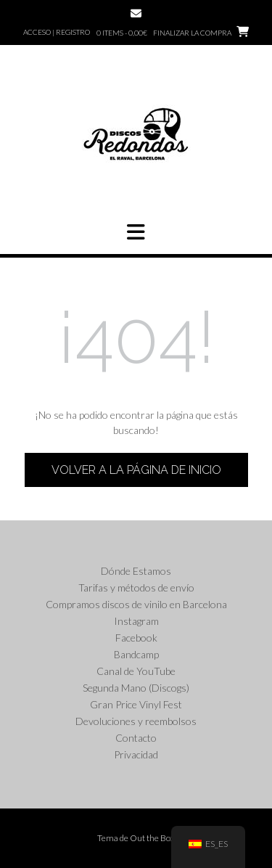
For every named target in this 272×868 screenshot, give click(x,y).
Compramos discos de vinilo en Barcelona (136, 604)
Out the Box (152, 838)
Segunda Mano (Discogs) (136, 688)
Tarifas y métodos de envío (136, 587)
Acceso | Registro (57, 32)
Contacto (136, 738)
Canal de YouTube (136, 671)
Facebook (136, 638)
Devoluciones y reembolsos (136, 721)
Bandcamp (136, 654)
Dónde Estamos (136, 571)
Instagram (136, 621)
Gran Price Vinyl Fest (136, 704)
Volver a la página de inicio (136, 470)
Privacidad (136, 754)
